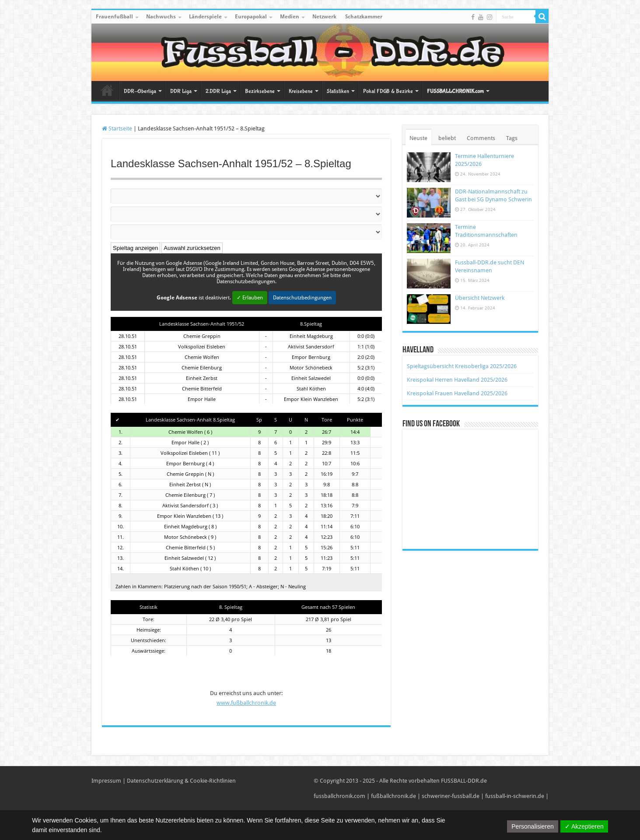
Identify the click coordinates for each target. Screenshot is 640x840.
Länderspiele (205, 17)
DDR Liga (181, 91)
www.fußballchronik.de (246, 703)
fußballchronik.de (393, 796)
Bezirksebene (260, 91)
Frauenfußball (114, 17)
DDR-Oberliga (140, 91)
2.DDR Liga (218, 91)
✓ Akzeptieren (584, 826)
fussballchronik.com (339, 796)
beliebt (447, 138)
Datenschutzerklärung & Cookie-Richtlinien (181, 781)
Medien (290, 17)
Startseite (107, 90)
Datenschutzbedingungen (302, 298)
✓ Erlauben (250, 298)
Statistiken (338, 91)
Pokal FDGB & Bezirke (388, 91)
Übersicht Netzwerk (480, 298)
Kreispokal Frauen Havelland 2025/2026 (457, 393)
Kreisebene (301, 91)
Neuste (418, 138)
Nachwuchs (161, 17)
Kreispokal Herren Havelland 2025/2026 (457, 380)
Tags (512, 138)
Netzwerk (324, 17)
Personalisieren (533, 826)
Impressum (106, 781)
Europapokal (251, 17)
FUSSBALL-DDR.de (464, 781)
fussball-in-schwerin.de (515, 796)
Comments (481, 138)
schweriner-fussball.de (451, 796)
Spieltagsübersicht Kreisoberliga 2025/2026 (462, 366)
